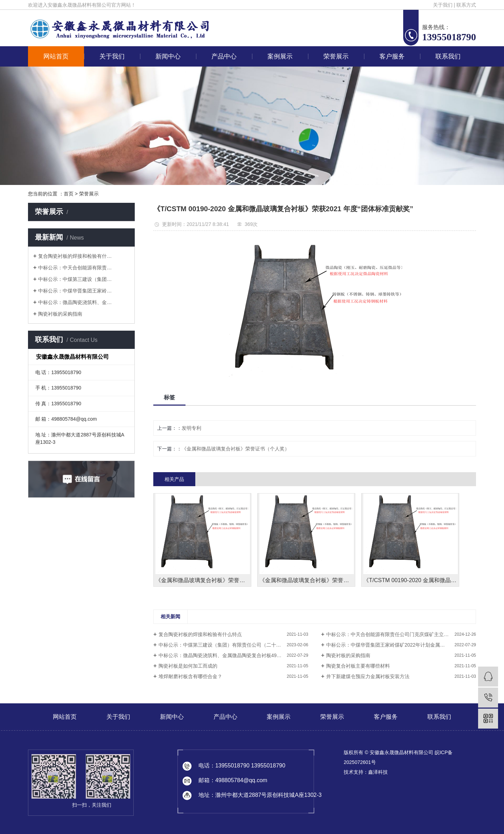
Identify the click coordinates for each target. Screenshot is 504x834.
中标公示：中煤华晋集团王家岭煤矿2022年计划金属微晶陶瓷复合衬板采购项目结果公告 (401, 645)
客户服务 (392, 56)
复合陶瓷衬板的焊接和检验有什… (75, 256)
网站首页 (56, 56)
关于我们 (443, 5)
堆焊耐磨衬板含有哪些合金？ (190, 676)
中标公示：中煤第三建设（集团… (75, 279)
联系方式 (466, 5)
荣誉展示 (336, 56)
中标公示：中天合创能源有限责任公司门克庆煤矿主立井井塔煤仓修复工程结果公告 (401, 634)
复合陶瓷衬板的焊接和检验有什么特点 (200, 634)
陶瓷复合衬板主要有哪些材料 (358, 666)
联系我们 (448, 56)
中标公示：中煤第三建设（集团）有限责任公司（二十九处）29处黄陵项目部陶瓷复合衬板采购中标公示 (233, 645)
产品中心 (224, 56)
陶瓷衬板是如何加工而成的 (188, 666)
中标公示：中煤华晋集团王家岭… (75, 291)
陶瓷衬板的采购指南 (60, 314)
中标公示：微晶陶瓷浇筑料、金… (75, 302)
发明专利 (191, 428)
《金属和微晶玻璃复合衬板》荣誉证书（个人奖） (236, 449)
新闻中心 (168, 56)
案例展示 (280, 56)
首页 (69, 194)
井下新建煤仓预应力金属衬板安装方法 (368, 676)
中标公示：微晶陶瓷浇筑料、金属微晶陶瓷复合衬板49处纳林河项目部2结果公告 (233, 655)
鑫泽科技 (378, 772)
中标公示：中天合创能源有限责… (75, 268)
